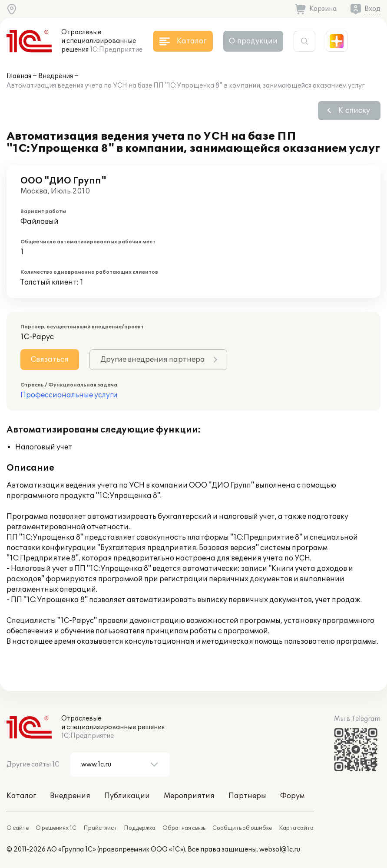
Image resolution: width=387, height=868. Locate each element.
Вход (372, 9)
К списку (354, 111)
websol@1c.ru (280, 850)
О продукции (253, 41)
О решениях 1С (56, 828)
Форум (292, 796)
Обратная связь (184, 828)
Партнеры (247, 796)
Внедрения (56, 76)
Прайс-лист (100, 828)
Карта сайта (296, 828)
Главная (19, 76)
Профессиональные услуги (69, 395)
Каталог (21, 796)
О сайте (18, 828)
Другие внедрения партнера (153, 360)
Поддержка (140, 828)
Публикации (127, 796)
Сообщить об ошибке (242, 828)
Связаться (50, 360)
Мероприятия (189, 796)
